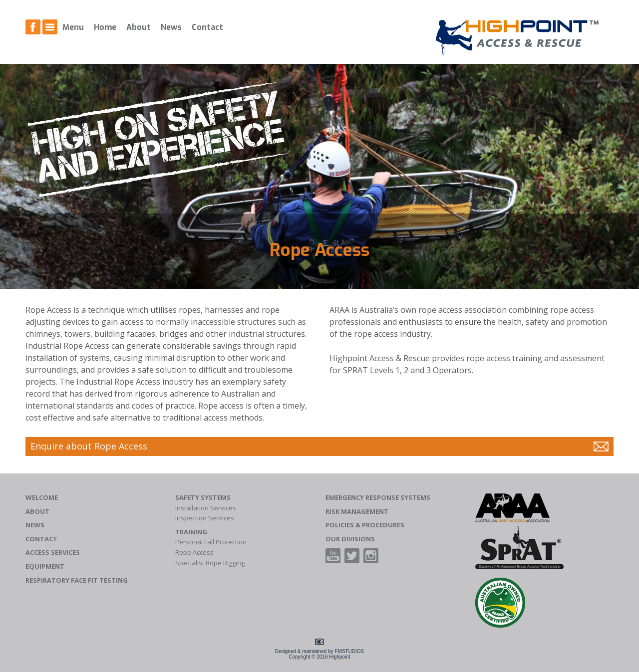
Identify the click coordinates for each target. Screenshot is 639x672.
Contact (207, 27)
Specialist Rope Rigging (210, 563)
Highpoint (339, 657)
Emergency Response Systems (378, 498)
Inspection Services (205, 518)
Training (191, 532)
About (139, 27)
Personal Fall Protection (211, 542)
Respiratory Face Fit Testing (77, 580)
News (171, 27)
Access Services (53, 553)
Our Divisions (350, 539)
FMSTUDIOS (349, 651)
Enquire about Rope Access (89, 446)
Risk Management (357, 512)
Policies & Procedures (365, 525)
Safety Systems (203, 498)
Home (105, 27)
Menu (73, 27)
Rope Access (194, 553)
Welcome (42, 498)
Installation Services (206, 508)
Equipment (45, 566)
